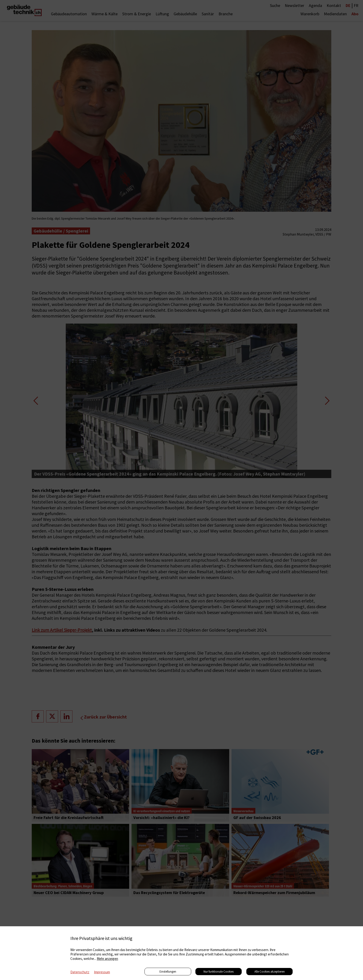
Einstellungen (168, 972)
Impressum (102, 972)
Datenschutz (80, 972)
